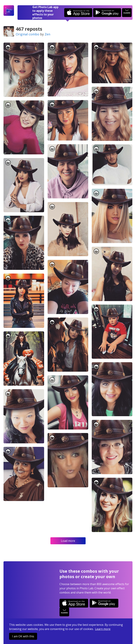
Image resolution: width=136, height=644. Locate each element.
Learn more (103, 629)
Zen (47, 34)
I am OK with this (23, 636)
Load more (68, 541)
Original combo (27, 34)
